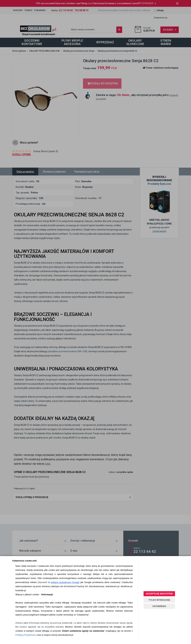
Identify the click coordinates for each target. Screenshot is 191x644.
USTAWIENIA (159, 606)
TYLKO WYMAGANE (159, 600)
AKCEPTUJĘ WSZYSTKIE (159, 594)
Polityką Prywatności (26, 635)
